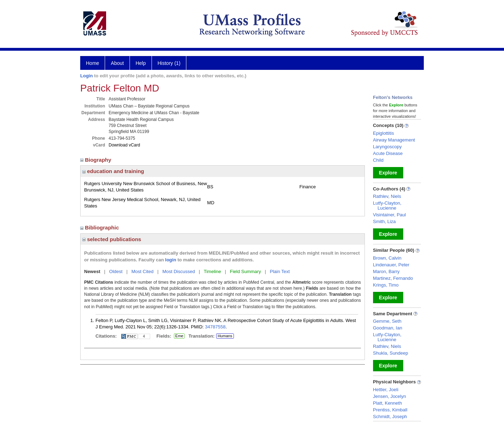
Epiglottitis (384, 133)
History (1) (169, 63)
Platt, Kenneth (388, 403)
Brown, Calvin (387, 258)
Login (86, 76)
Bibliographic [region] (100, 227)
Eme (179, 336)
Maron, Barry (386, 271)
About (117, 63)
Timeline (212, 271)
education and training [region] (113, 171)
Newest (92, 271)
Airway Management (394, 140)
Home (92, 63)
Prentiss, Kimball (390, 410)
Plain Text (280, 271)
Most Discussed (179, 271)
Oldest (116, 271)
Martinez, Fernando (393, 278)
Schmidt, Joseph (390, 417)
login (171, 260)
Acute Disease (388, 153)
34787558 (215, 327)
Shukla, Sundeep (391, 353)
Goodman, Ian (388, 328)
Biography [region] (97, 160)
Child (378, 160)
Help (141, 63)
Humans (225, 336)
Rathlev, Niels (387, 196)
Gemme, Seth (387, 321)
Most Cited (142, 271)
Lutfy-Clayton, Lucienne (387, 206)
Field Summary (245, 271)
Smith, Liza (384, 221)
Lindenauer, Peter (391, 265)
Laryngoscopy (387, 147)
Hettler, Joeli (386, 390)
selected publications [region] (112, 239)
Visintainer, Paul (390, 215)
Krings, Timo (386, 285)
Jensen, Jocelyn (390, 396)
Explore (388, 173)
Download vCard (124, 145)
